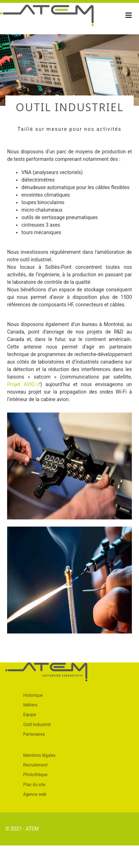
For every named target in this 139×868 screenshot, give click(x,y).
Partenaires (34, 734)
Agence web (35, 794)
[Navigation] (129, 15)
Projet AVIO (24, 384)
